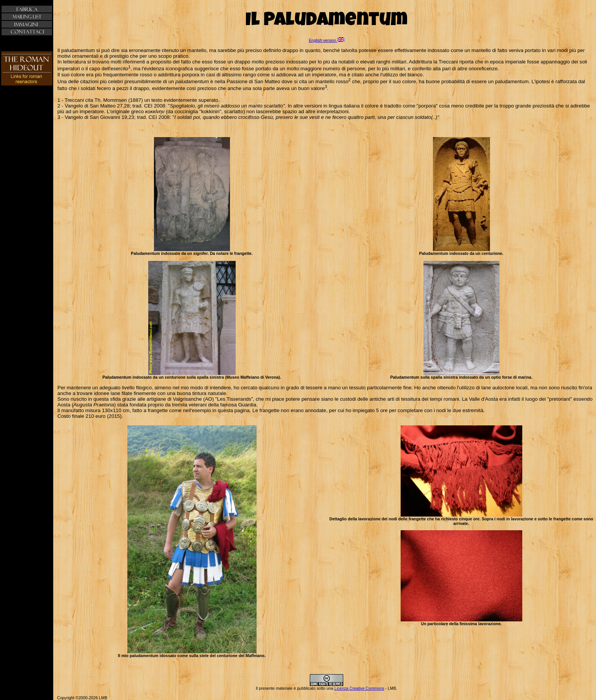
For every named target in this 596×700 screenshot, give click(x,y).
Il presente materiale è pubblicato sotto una (295, 688)
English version (326, 40)
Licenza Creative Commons (359, 688)
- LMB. (391, 688)
